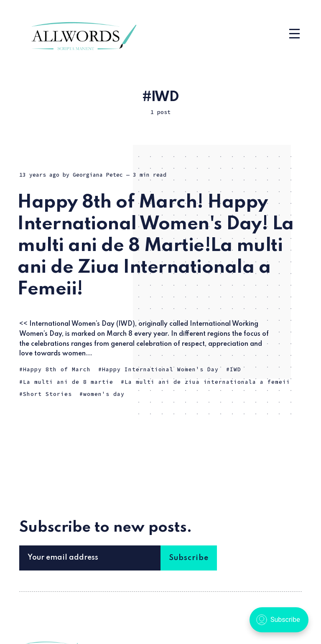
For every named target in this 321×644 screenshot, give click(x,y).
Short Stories (47, 394)
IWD (236, 369)
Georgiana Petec (98, 175)
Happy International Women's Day (160, 369)
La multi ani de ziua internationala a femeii (207, 382)
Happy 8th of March (57, 369)
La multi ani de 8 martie (68, 382)
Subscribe (189, 558)
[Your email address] (90, 558)
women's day (104, 394)
